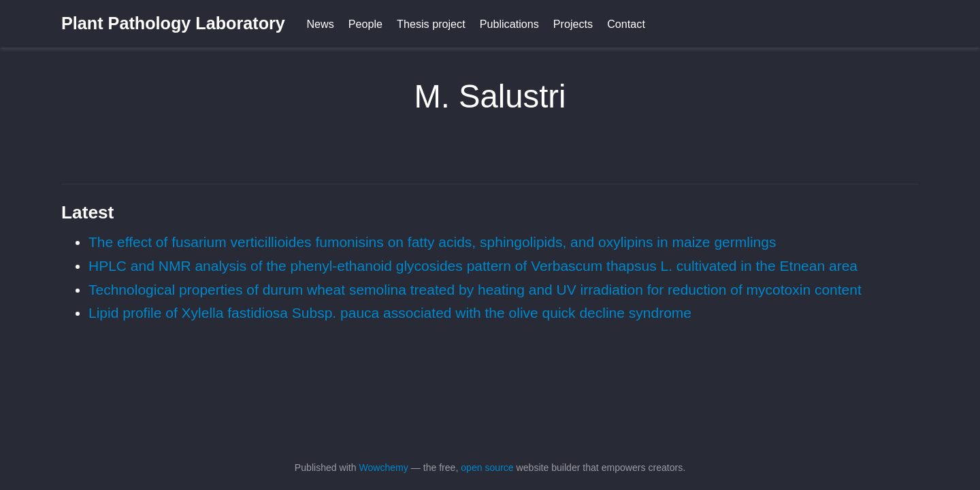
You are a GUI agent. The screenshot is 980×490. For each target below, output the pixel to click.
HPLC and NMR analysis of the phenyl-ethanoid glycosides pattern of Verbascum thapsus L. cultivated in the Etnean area (473, 266)
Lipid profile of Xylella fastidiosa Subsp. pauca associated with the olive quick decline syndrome (390, 313)
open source (487, 468)
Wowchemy (383, 468)
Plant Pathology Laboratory (173, 23)
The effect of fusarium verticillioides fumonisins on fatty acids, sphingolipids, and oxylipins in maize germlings (432, 242)
